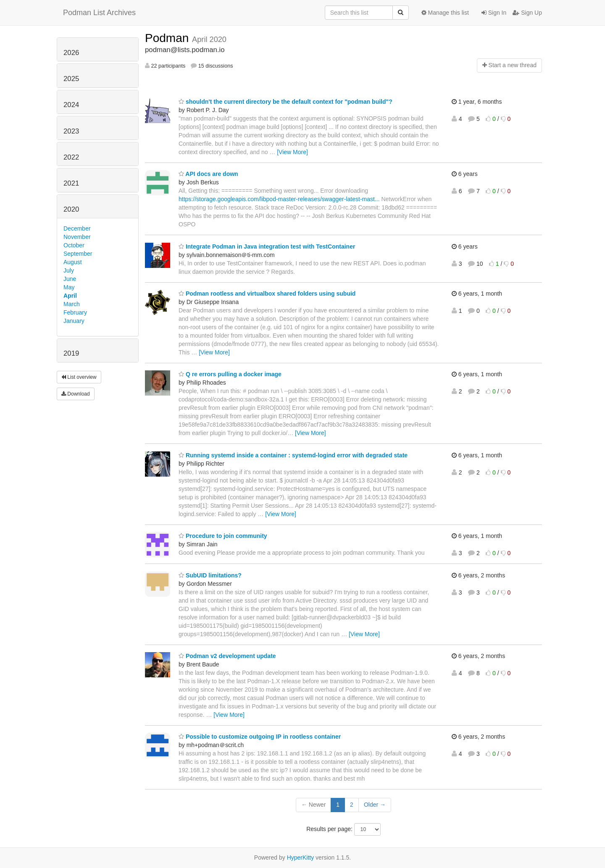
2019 (71, 353)
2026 (71, 53)
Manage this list (445, 13)
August (73, 262)
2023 (71, 131)
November (77, 237)
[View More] (292, 152)
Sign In (494, 13)
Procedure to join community (223, 536)
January (74, 321)
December (77, 228)
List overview (79, 377)
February (75, 312)
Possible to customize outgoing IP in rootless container (260, 737)
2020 (71, 209)
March (72, 304)
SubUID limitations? (210, 575)
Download (76, 394)
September (78, 254)
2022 (71, 157)
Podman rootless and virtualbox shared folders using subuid (267, 294)
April (70, 296)
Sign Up (527, 13)
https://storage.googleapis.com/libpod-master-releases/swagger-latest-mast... (279, 199)
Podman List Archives (99, 13)
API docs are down (208, 174)
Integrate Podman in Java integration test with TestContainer (267, 247)
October (74, 245)
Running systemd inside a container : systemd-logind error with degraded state (293, 455)
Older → (375, 805)
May (69, 287)
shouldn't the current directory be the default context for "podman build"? (285, 102)
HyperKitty (301, 858)
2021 (71, 183)
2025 (71, 79)
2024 (71, 105)
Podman (168, 38)
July (69, 270)
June (70, 279)
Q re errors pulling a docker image (230, 374)
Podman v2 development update (227, 656)
